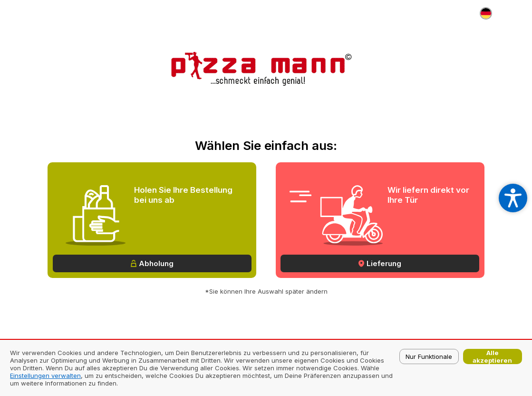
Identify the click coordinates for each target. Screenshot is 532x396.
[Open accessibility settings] (513, 198)
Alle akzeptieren (492, 356)
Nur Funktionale (429, 356)
